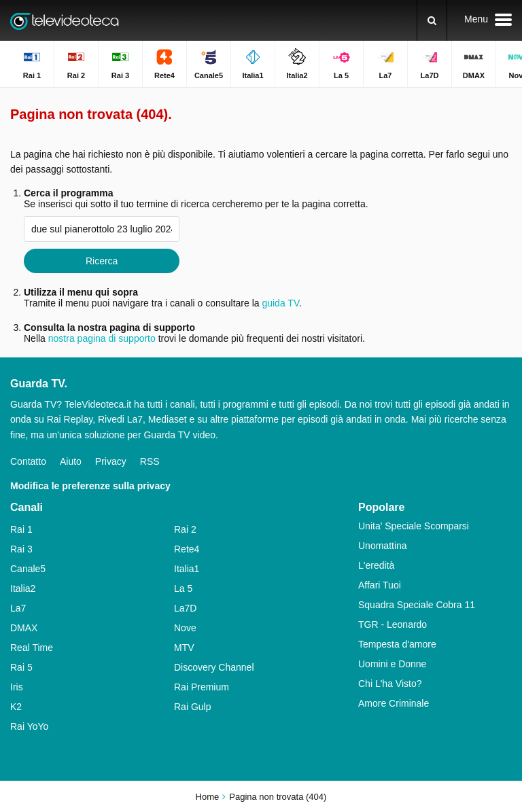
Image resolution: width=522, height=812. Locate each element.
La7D (185, 608)
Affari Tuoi (380, 585)
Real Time (32, 648)
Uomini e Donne (392, 664)
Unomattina (383, 546)
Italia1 (187, 569)
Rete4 (187, 549)
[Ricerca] (432, 20)
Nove (185, 628)
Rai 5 (21, 667)
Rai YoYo (29, 726)
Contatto (28, 461)
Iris (17, 687)
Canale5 (28, 569)
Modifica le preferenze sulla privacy (90, 486)
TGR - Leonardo (393, 624)
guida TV (280, 303)
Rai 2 (185, 529)
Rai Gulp (192, 707)
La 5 (183, 588)
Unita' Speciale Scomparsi (414, 526)
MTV (184, 648)
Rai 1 (21, 529)
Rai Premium (202, 687)
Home (208, 797)
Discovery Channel (214, 667)
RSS (150, 461)
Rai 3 (21, 549)
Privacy (111, 461)
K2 (16, 707)
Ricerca (102, 261)
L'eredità (376, 565)
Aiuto (71, 461)
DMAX (24, 628)
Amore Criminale (394, 703)
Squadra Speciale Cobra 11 (417, 605)
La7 (18, 608)
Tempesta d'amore (397, 644)
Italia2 (23, 588)
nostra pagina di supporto (102, 338)
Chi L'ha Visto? (390, 684)
